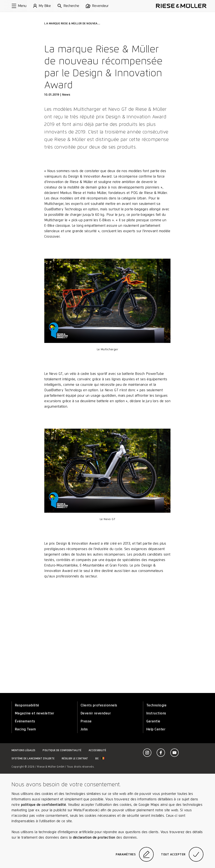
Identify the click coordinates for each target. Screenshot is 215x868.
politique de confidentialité (44, 805)
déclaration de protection (94, 837)
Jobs (84, 729)
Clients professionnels (99, 705)
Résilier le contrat (75, 758)
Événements (25, 721)
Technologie (156, 705)
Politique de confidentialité (62, 750)
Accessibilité (97, 750)
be (100, 758)
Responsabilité (27, 705)
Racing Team (25, 729)
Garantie (153, 721)
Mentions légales (24, 750)
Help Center (156, 729)
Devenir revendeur (96, 713)
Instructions (156, 713)
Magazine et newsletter (35, 713)
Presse (86, 721)
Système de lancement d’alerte (33, 758)
